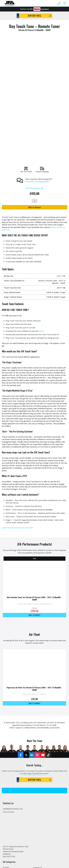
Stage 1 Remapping (41, 755)
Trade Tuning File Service (43, 779)
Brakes (6, 755)
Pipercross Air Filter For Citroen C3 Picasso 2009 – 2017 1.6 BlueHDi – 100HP (35, 567)
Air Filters (6, 749)
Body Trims (7, 752)
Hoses (5, 782)
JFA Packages (8, 791)
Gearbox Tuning (9, 773)
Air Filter (6, 746)
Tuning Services (9, 807)
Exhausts (6, 767)
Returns (36, 795)
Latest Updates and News (43, 749)
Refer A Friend (39, 776)
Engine (5, 758)
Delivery (36, 791)
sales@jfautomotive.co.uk (13, 687)
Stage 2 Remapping (41, 758)
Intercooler (7, 788)
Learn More (45, 9)
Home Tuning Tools (11, 779)
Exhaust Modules (9, 764)
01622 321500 (8, 690)
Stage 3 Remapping (41, 761)
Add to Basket (35, 84)
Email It (41, 208)
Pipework (6, 795)
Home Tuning (8, 776)
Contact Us (38, 746)
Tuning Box (7, 804)
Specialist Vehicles (40, 770)
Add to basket (34, 493)
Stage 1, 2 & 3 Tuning (42, 752)
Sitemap (36, 788)
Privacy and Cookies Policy (43, 797)
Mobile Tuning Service (42, 764)
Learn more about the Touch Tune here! (17, 406)
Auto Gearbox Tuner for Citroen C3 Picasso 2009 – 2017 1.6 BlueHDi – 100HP (35, 477)
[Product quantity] (34, 78)
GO (50, 16)
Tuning (36, 785)
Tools (5, 801)
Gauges (6, 770)
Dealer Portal (38, 782)
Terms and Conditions (42, 801)
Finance (36, 773)
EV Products (7, 761)
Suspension (7, 797)
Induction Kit (8, 785)
